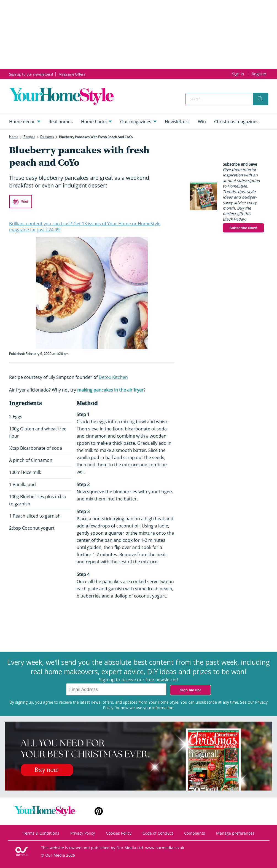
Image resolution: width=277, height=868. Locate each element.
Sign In (238, 74)
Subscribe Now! (243, 228)
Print (24, 201)
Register (259, 74)
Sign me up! (190, 690)
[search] (260, 99)
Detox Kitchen (113, 377)
